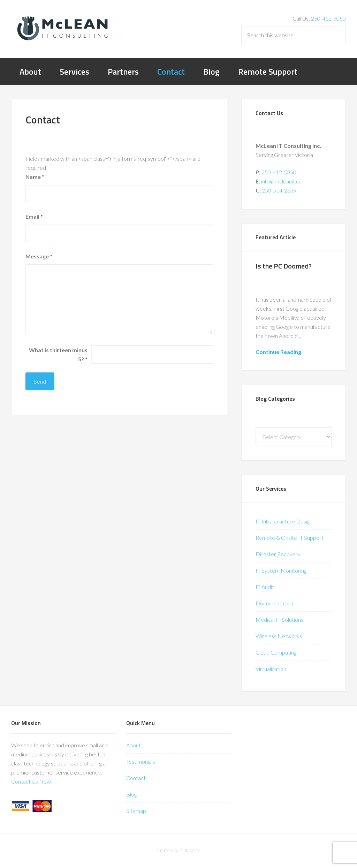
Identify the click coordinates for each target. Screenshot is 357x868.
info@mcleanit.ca (281, 181)
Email (34, 216)
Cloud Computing (276, 652)
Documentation (274, 603)
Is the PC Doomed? (284, 266)
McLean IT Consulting (67, 28)
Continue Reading (278, 352)
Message (39, 256)
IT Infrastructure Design (284, 521)
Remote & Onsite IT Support (290, 538)
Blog (131, 794)
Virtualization (271, 669)
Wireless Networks (279, 636)
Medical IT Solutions (279, 620)
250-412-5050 (328, 18)
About (134, 745)
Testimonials (141, 761)
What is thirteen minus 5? (58, 354)
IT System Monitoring (281, 570)
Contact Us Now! (32, 781)
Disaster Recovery (278, 554)
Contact (136, 778)
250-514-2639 (279, 190)
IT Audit (265, 587)
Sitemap (136, 811)
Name (35, 177)
